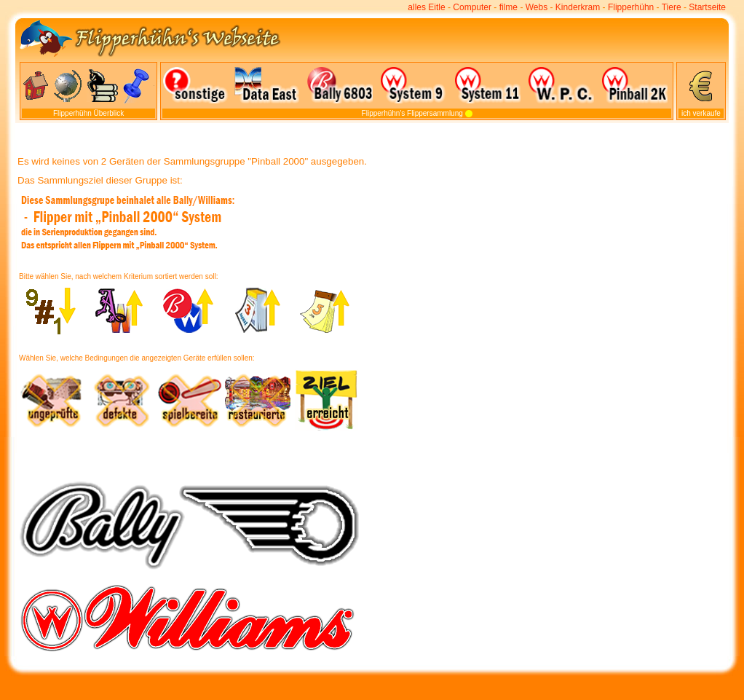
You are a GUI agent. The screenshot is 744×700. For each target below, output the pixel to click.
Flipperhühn (631, 7)
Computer (472, 7)
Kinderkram (578, 7)
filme (508, 7)
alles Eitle (426, 7)
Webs (537, 7)
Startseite (707, 7)
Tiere (672, 7)
